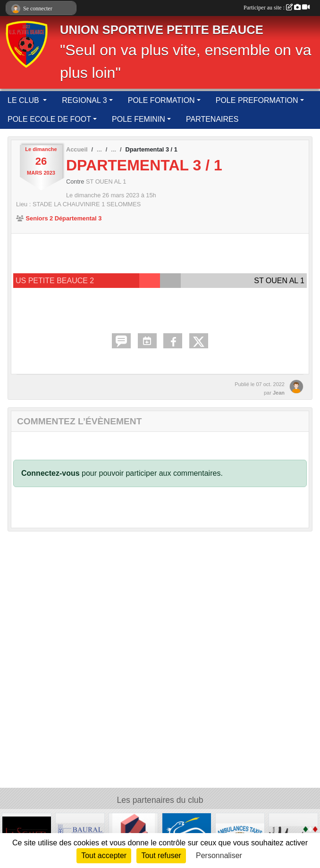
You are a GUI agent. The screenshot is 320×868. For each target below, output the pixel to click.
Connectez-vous (51, 473)
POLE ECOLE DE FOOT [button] (49, 119)
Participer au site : (277, 8)
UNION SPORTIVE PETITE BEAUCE (162, 30)
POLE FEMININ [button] (139, 119)
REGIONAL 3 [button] (84, 100)
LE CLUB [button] (24, 100)
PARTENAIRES (212, 119)
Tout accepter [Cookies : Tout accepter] (104, 855)
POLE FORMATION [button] (161, 100)
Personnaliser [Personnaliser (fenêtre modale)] (219, 855)
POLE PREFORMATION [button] (257, 100)
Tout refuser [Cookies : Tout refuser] (161, 855)
